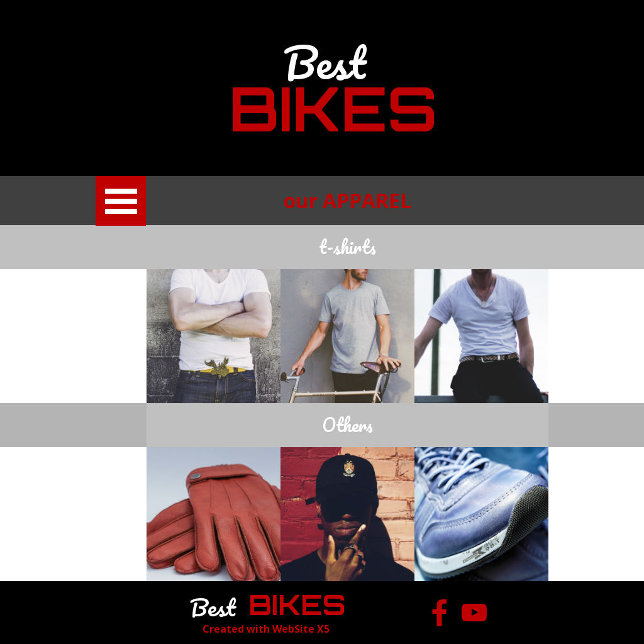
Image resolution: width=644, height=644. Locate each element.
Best (325, 62)
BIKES (333, 108)
